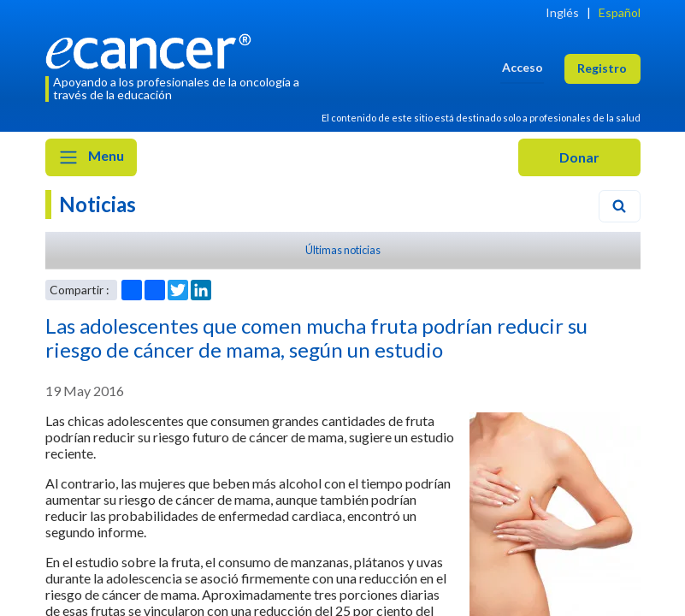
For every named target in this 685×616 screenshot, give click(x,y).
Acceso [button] (523, 67)
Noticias (97, 204)
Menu (91, 157)
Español (620, 12)
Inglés (562, 12)
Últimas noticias (343, 250)
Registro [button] (602, 68)
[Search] (619, 206)
